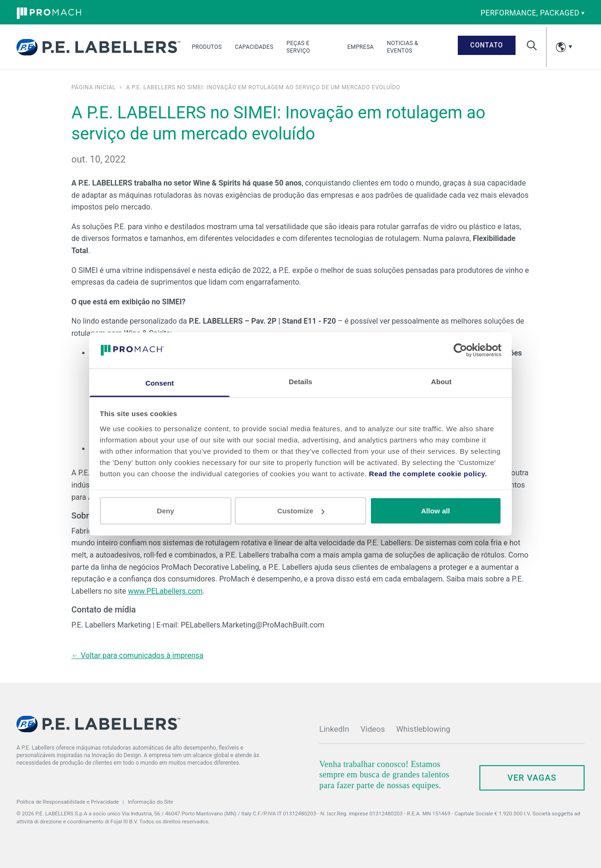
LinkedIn (334, 729)
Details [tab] (300, 381)
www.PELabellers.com (165, 591)
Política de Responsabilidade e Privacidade (68, 802)
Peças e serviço (298, 47)
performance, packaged (533, 13)
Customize (301, 511)
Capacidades (254, 47)
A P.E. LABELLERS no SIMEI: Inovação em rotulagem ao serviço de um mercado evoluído (263, 87)
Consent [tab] (160, 383)
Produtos (207, 47)
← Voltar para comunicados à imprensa (137, 655)
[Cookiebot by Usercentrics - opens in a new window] (460, 350)
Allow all (436, 511)
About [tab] (441, 381)
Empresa (361, 47)
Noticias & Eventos (403, 47)
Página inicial (93, 87)
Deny (166, 511)
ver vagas (532, 778)
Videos (373, 729)
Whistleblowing (423, 729)
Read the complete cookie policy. (428, 473)
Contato (487, 45)
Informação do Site (150, 802)
